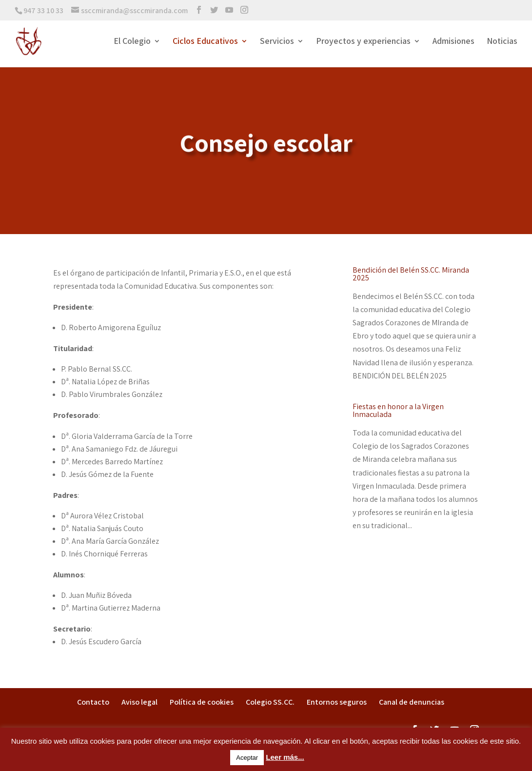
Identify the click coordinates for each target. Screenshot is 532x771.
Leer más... (285, 757)
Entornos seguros (337, 702)
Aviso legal (139, 702)
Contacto (93, 702)
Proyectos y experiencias (363, 42)
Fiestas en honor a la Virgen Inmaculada (398, 410)
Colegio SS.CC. (270, 702)
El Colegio (132, 42)
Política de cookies (202, 702)
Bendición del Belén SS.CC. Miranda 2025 (411, 274)
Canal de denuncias (412, 702)
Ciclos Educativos (205, 42)
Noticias (502, 42)
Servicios (277, 42)
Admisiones (453, 42)
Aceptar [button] (247, 758)
